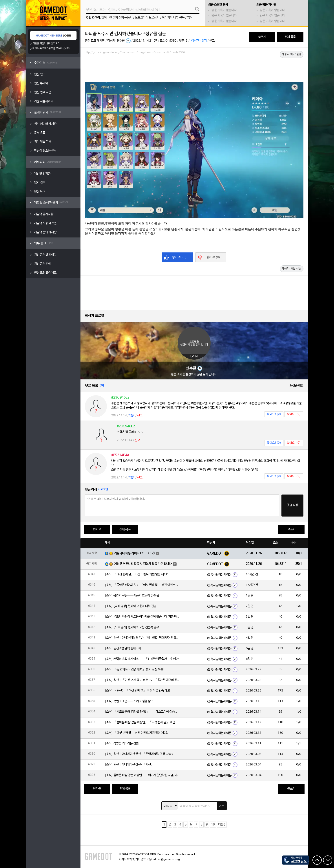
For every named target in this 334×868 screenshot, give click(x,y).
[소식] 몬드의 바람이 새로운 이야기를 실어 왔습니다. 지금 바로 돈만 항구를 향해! (142, 617)
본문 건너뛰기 (198, 41)
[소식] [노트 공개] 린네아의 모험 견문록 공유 (132, 627)
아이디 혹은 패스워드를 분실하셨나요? (52, 48)
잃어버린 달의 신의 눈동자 (117, 18)
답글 (132, 416)
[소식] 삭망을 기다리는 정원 (122, 744)
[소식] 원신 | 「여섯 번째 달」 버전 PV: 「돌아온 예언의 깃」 (142, 680)
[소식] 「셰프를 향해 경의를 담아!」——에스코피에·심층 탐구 (142, 712)
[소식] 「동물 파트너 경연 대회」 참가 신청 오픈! (135, 670)
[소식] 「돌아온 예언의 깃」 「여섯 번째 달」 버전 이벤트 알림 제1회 (142, 585)
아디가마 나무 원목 (173, 18)
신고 (212, 41)
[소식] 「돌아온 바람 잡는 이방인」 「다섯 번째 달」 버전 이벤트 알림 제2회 (142, 722)
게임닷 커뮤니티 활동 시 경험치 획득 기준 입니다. (143, 564)
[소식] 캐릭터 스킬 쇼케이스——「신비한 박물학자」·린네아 (142, 659)
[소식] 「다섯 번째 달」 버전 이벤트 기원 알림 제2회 (137, 733)
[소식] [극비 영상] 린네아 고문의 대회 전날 (131, 606)
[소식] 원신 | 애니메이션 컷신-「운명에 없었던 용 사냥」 (140, 754)
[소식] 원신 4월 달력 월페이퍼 (123, 648)
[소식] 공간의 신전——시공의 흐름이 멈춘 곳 (132, 596)
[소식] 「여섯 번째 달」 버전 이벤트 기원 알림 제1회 (137, 575)
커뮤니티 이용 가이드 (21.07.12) (135, 553)
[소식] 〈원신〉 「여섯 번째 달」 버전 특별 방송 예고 (137, 691)
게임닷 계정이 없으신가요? (46, 44)
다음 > (222, 825)
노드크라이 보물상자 (147, 18)
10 (213, 825)
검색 (222, 806)
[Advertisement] (194, 68)
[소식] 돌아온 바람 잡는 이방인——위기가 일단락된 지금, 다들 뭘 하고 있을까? (142, 775)
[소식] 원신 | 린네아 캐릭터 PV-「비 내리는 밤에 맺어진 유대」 (142, 638)
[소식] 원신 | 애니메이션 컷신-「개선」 (129, 765)
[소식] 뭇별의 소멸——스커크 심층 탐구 (129, 701)
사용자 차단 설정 (292, 54)
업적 (190, 18)
